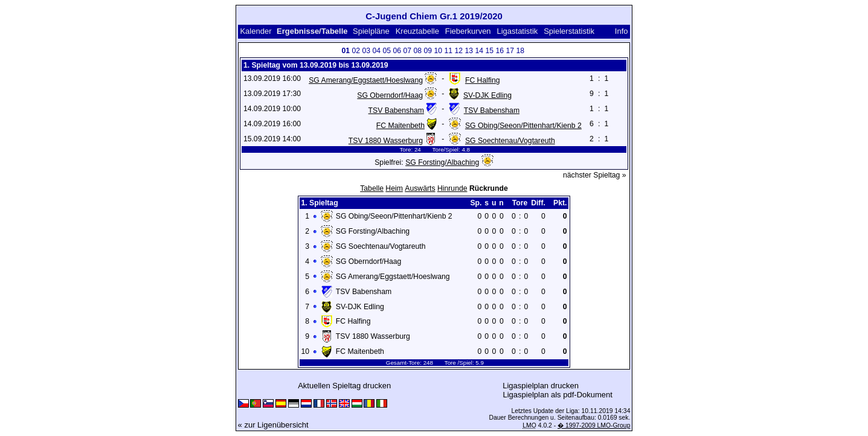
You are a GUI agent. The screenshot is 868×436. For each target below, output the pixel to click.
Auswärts (420, 188)
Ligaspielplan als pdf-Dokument (558, 395)
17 (510, 51)
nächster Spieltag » (595, 175)
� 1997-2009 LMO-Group (594, 425)
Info (622, 31)
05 (387, 51)
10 (438, 51)
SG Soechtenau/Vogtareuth (510, 141)
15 (489, 51)
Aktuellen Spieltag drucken (344, 386)
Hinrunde (452, 188)
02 (356, 51)
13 (469, 51)
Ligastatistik (517, 31)
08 (417, 51)
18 (520, 51)
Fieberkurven (468, 31)
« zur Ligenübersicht (273, 425)
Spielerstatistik (569, 31)
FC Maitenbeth (400, 126)
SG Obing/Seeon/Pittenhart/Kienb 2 (523, 126)
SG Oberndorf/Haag (390, 95)
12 (458, 51)
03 (366, 51)
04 (376, 51)
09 (428, 51)
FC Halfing (483, 80)
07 (407, 51)
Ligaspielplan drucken (541, 386)
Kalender (256, 31)
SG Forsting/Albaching (442, 162)
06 (397, 51)
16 (500, 51)
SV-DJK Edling (487, 95)
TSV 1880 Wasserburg (386, 141)
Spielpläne (371, 31)
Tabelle (372, 188)
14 (479, 51)
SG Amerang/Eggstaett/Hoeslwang (366, 80)
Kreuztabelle (417, 31)
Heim (394, 188)
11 (448, 51)
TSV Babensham (396, 111)
